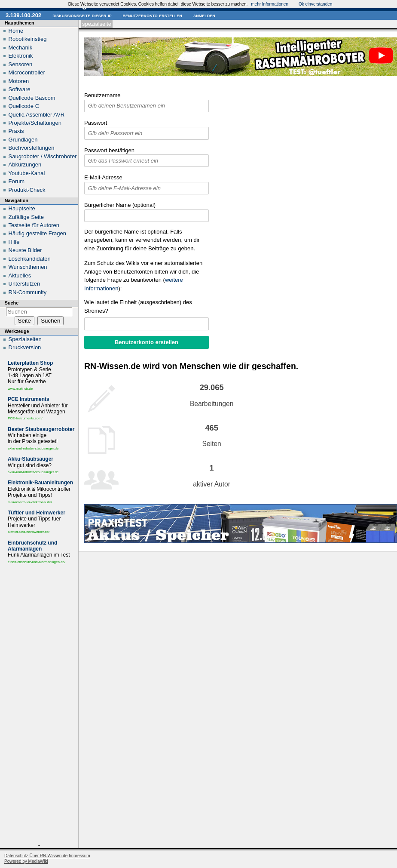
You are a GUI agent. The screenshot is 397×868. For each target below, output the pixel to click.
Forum (17, 181)
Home (16, 31)
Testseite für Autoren (34, 225)
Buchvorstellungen (32, 148)
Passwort (96, 123)
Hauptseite (22, 208)
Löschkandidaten (30, 259)
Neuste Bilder (25, 250)
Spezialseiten (25, 339)
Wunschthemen (28, 267)
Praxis (16, 131)
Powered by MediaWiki (26, 861)
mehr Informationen (270, 4)
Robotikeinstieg (28, 39)
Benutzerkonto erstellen (152, 15)
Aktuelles (20, 275)
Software (20, 89)
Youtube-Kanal (27, 173)
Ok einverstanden (315, 4)
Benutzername (102, 95)
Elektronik (21, 56)
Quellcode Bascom (32, 98)
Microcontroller (27, 72)
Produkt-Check (27, 190)
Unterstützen (24, 284)
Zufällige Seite (26, 217)
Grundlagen (23, 140)
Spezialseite (97, 24)
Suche (12, 303)
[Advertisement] (39, 705)
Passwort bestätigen (109, 150)
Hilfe (14, 242)
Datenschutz (16, 856)
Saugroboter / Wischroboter (43, 156)
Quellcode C (24, 106)
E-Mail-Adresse (103, 177)
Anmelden (204, 15)
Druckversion (25, 347)
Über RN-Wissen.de (48, 856)
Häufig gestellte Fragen (37, 233)
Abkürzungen (25, 165)
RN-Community (28, 292)
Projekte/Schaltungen (35, 123)
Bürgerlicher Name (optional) (120, 205)
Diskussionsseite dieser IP (82, 15)
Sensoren (21, 64)
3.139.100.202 (23, 15)
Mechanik (21, 48)
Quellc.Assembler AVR (37, 115)
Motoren (19, 81)
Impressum (79, 856)
